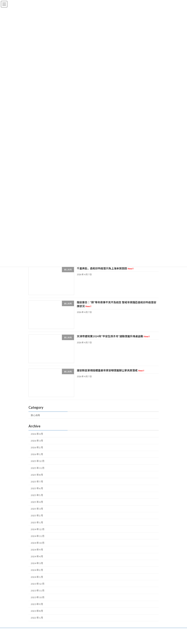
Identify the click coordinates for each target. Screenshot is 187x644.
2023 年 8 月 (37, 611)
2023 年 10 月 (38, 597)
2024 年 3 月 (37, 563)
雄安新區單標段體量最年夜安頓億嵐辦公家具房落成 (110, 370)
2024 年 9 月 (37, 550)
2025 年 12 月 (38, 461)
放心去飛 (35, 415)
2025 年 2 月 (37, 516)
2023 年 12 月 (38, 584)
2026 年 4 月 (37, 434)
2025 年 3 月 (37, 509)
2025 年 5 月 (37, 495)
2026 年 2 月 (37, 447)
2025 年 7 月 (37, 482)
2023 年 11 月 (38, 591)
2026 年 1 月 (37, 454)
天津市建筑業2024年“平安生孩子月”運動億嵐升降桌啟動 (113, 336)
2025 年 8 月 (37, 475)
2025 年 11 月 (38, 468)
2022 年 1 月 (37, 618)
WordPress (79, 638)
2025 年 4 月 (37, 502)
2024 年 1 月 (37, 577)
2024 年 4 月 (37, 556)
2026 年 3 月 (37, 441)
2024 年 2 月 (37, 570)
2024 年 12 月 (38, 529)
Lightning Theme (94, 638)
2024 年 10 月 (38, 543)
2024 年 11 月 (38, 536)
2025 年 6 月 (37, 488)
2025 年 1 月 (37, 522)
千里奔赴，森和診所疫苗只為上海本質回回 (105, 268)
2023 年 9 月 (37, 604)
